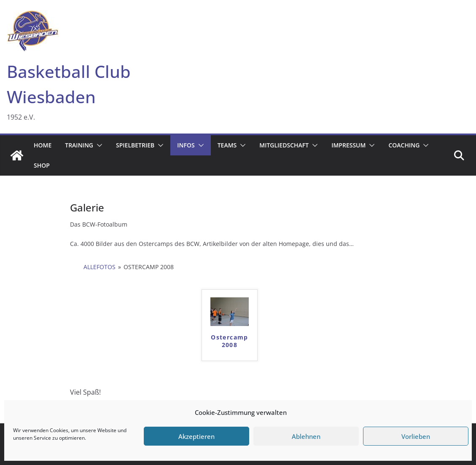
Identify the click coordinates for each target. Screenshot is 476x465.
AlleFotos (100, 267)
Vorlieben (416, 436)
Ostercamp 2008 (230, 341)
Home (43, 145)
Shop (42, 165)
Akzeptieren (196, 436)
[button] (98, 145)
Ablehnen (306, 436)
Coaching (404, 145)
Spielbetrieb (135, 145)
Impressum (348, 145)
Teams (227, 145)
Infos (186, 145)
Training (79, 145)
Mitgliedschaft (284, 145)
